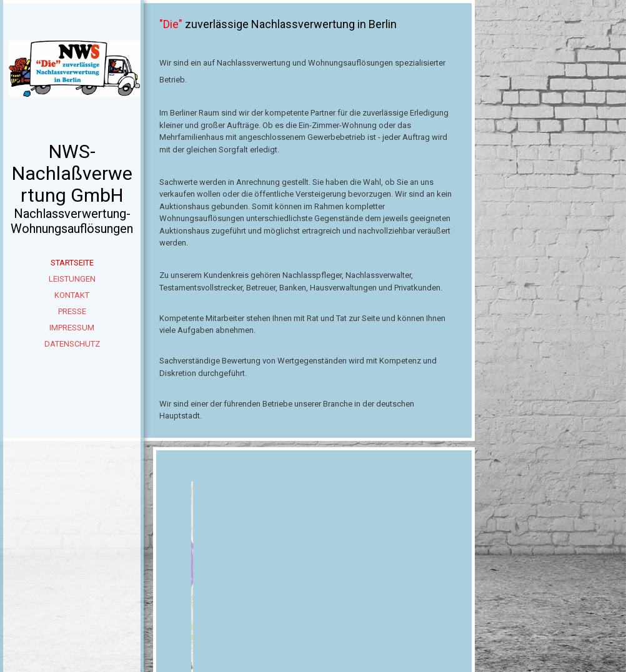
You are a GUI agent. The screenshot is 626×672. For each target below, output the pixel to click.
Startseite (72, 263)
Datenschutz (72, 344)
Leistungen (72, 279)
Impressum (72, 328)
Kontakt (72, 295)
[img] (72, 87)
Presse (72, 311)
